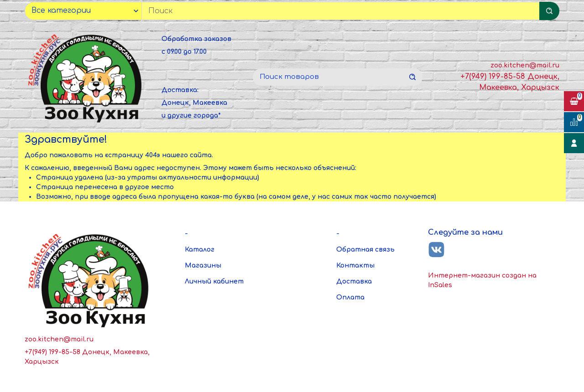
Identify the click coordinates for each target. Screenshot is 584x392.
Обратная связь (365, 250)
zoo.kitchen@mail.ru (525, 65)
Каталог (200, 250)
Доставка (354, 281)
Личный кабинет (214, 281)
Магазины (203, 266)
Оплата (350, 297)
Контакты (355, 266)
